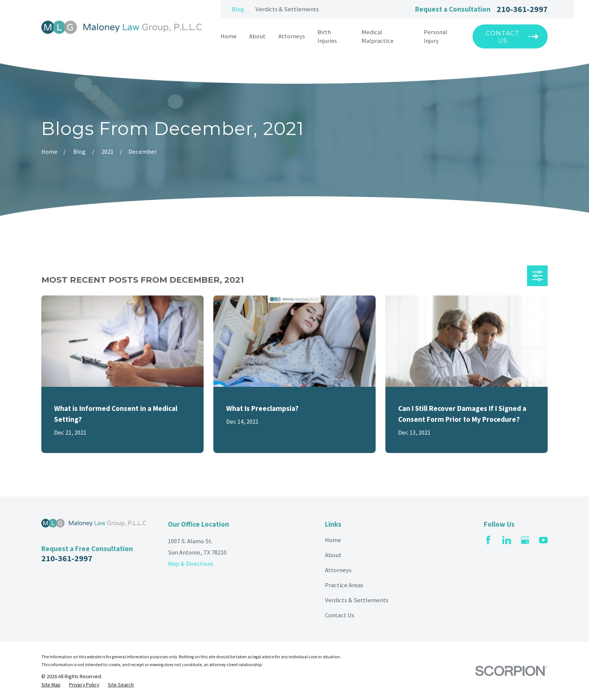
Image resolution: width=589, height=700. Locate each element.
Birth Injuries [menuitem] (327, 36)
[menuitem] (51, 685)
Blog (238, 9)
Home (333, 540)
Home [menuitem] (229, 36)
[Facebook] (488, 540)
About (333, 555)
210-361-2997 (522, 9)
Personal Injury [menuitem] (436, 36)
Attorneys (338, 570)
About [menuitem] (257, 36)
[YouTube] (543, 540)
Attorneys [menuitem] (292, 36)
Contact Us (340, 615)
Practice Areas (344, 585)
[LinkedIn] (507, 540)
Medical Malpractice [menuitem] (378, 36)
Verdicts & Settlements (287, 9)
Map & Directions (191, 564)
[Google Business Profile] (525, 540)
